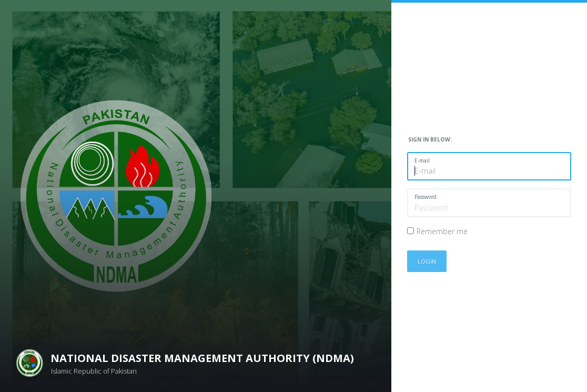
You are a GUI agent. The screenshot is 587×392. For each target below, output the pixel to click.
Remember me (442, 231)
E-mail (422, 160)
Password (426, 197)
